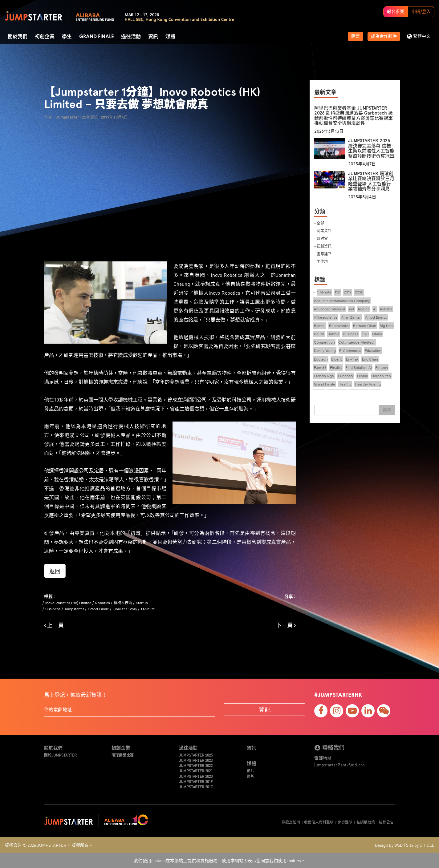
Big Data (386, 326)
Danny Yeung (325, 351)
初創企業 (45, 37)
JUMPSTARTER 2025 (196, 755)
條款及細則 (291, 822)
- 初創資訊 (323, 246)
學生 (67, 37)
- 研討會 (321, 238)
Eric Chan (370, 359)
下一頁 (286, 625)
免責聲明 (345, 822)
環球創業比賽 (123, 755)
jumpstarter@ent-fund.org (339, 765)
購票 (356, 36)
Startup (142, 603)
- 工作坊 (321, 261)
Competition (324, 342)
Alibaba (386, 309)
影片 (250, 771)
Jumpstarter (74, 609)
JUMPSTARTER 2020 (196, 776)
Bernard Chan (365, 326)
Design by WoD (389, 845)
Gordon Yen (381, 376)
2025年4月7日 (362, 164)
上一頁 (54, 625)
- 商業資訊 (323, 230)
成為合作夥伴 (384, 36)
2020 (359, 292)
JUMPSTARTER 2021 (196, 771)
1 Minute (148, 609)
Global (362, 376)
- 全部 (319, 223)
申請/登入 (421, 12)
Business (53, 609)
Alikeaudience (326, 317)
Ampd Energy (376, 317)
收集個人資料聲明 (319, 822)
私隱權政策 (366, 822)
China (377, 334)
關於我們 (18, 37)
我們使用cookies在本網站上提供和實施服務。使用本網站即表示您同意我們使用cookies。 (220, 860)
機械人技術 (123, 603)
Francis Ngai (324, 376)
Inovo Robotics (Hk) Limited (68, 603)
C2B (365, 334)
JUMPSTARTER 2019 (196, 781)
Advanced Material (329, 309)
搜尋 (387, 410)
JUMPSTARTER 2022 (196, 765)
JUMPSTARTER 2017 (196, 787)
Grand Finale (96, 37)
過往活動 (131, 37)
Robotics (103, 603)
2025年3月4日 (362, 197)
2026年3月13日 (329, 131)
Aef (351, 309)
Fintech (382, 367)
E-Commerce (350, 351)
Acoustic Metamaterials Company (342, 301)
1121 (338, 292)
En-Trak (352, 359)
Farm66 (320, 367)
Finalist (119, 609)
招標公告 (386, 822)
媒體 (170, 37)
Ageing (364, 309)
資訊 (153, 37)
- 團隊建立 (323, 254)
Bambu (320, 326)
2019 (348, 292)
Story (133, 609)
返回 (55, 571)
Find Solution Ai (359, 367)
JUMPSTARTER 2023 (196, 760)
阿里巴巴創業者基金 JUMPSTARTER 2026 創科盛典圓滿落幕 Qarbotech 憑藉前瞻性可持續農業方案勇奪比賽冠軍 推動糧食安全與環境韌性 (354, 116)
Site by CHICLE (420, 845)
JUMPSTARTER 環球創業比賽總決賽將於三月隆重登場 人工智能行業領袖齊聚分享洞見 (371, 181)
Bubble (333, 334)
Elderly (337, 359)
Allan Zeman (351, 317)
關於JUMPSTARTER (60, 755)
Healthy (345, 384)
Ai (375, 309)
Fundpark (346, 376)
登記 (265, 709)
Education (373, 351)
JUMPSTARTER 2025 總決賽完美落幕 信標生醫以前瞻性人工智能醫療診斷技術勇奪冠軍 (371, 148)
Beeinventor (339, 326)
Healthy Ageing (368, 384)
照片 (250, 776)
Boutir (319, 334)
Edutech (321, 359)
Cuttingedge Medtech (357, 342)
